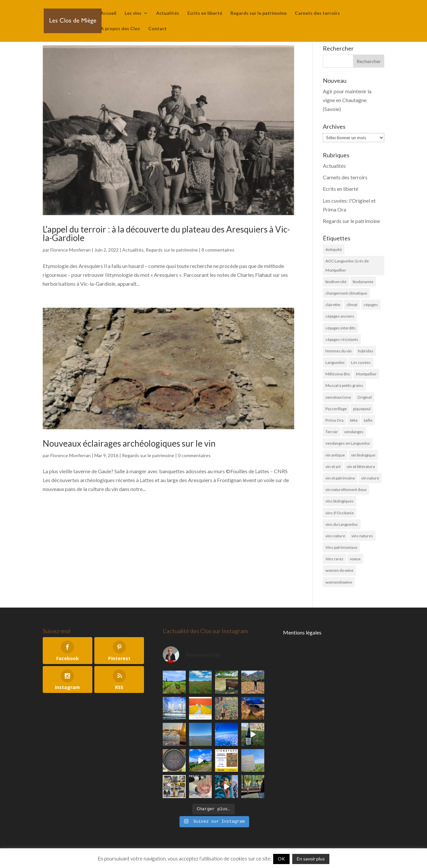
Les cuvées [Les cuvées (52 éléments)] (361, 362)
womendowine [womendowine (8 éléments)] (339, 582)
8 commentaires (218, 250)
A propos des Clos (120, 29)
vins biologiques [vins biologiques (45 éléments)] (340, 501)
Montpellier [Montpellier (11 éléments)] (366, 374)
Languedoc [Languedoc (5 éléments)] (335, 362)
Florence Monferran (71, 250)
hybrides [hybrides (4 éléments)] (366, 351)
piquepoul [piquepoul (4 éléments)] (362, 409)
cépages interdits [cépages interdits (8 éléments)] (341, 328)
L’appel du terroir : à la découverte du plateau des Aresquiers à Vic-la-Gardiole (166, 234)
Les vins (133, 13)
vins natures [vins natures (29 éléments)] (362, 536)
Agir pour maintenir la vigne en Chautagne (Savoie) (347, 100)
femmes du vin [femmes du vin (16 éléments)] (339, 351)
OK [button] (281, 859)
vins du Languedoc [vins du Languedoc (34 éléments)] (342, 524)
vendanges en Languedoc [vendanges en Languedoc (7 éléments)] (348, 443)
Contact (157, 29)
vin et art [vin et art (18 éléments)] (333, 467)
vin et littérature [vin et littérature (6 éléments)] (361, 467)
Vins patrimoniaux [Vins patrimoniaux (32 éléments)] (341, 547)
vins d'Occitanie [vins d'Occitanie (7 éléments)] (340, 513)
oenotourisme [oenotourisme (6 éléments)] (338, 397)
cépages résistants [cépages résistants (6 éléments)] (342, 339)
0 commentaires (194, 455)
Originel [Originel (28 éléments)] (365, 397)
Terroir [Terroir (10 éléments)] (332, 432)
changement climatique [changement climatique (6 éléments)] (346, 293)
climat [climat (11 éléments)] (352, 305)
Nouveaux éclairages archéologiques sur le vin (129, 443)
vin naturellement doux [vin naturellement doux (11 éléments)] (346, 490)
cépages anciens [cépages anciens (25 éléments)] (340, 316)
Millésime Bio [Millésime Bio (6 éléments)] (338, 374)
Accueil (108, 13)
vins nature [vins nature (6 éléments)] (335, 536)
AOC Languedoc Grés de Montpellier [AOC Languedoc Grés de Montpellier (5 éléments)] (347, 265)
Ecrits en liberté (205, 13)
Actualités (168, 13)
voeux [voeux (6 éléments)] (355, 559)
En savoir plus (311, 859)
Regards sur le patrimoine (259, 13)
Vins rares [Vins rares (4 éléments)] (334, 559)
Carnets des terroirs (317, 13)
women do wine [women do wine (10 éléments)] (339, 570)
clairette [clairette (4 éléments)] (333, 305)
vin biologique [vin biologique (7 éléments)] (363, 455)
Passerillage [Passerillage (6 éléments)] (336, 409)
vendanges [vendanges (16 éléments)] (354, 432)
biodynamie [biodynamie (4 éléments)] (363, 282)
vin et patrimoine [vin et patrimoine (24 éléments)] (340, 478)
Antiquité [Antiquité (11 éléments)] (334, 249)
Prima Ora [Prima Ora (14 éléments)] (334, 420)
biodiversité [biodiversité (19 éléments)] (336, 282)
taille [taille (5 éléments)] (368, 420)
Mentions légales (302, 632)
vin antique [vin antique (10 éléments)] (335, 455)
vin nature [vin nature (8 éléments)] (370, 478)
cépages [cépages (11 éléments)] (371, 305)
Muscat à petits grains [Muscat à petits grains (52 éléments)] (344, 385)
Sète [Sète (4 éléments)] (354, 420)
